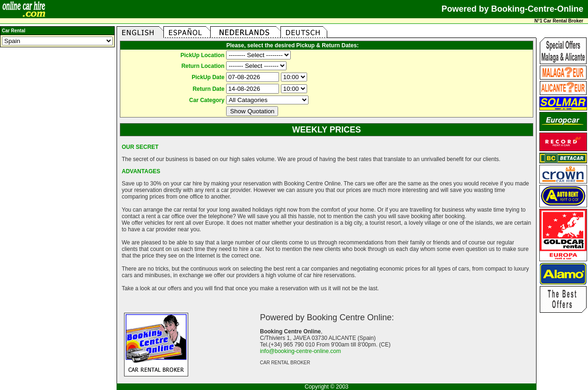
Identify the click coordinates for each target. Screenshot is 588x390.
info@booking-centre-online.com (300, 351)
